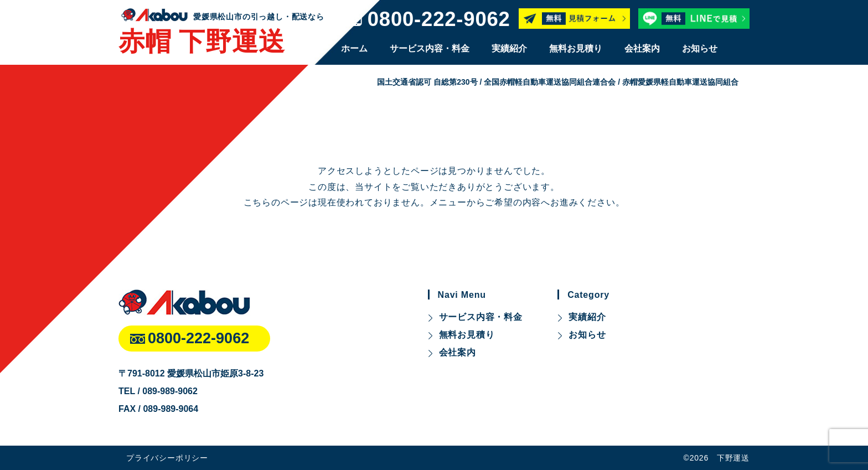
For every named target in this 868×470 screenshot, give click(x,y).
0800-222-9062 (439, 20)
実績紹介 (509, 48)
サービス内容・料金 (430, 48)
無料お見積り (576, 48)
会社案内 (642, 48)
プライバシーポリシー (167, 458)
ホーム (354, 48)
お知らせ (700, 48)
